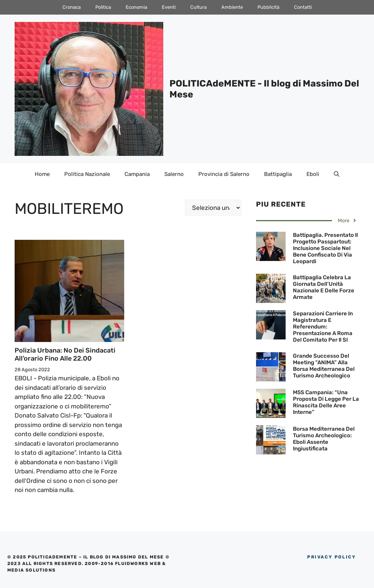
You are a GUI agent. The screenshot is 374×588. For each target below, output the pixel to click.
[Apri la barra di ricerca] (337, 174)
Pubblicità (268, 7)
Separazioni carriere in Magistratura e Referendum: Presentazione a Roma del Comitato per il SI (323, 327)
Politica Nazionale (87, 174)
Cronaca (72, 7)
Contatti (303, 7)
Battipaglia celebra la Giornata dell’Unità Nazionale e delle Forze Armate (324, 287)
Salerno (174, 174)
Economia (136, 7)
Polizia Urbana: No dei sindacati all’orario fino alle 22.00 (65, 354)
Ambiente (232, 7)
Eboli (313, 174)
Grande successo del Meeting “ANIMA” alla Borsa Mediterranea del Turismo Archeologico (324, 366)
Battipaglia (278, 174)
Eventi (169, 7)
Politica (103, 7)
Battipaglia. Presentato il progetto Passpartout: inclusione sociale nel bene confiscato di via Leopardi (325, 248)
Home (42, 174)
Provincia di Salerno (224, 174)
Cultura (199, 7)
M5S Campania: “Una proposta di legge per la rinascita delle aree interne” (326, 402)
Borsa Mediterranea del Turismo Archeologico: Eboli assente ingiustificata (324, 439)
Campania (137, 174)
